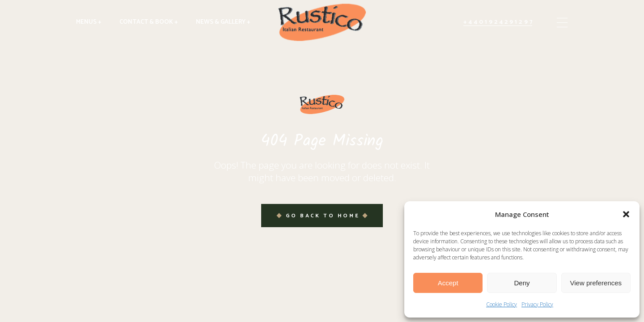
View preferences (596, 283)
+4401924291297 (499, 22)
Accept (448, 283)
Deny (522, 283)
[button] (626, 214)
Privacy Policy (537, 304)
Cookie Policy (502, 304)
